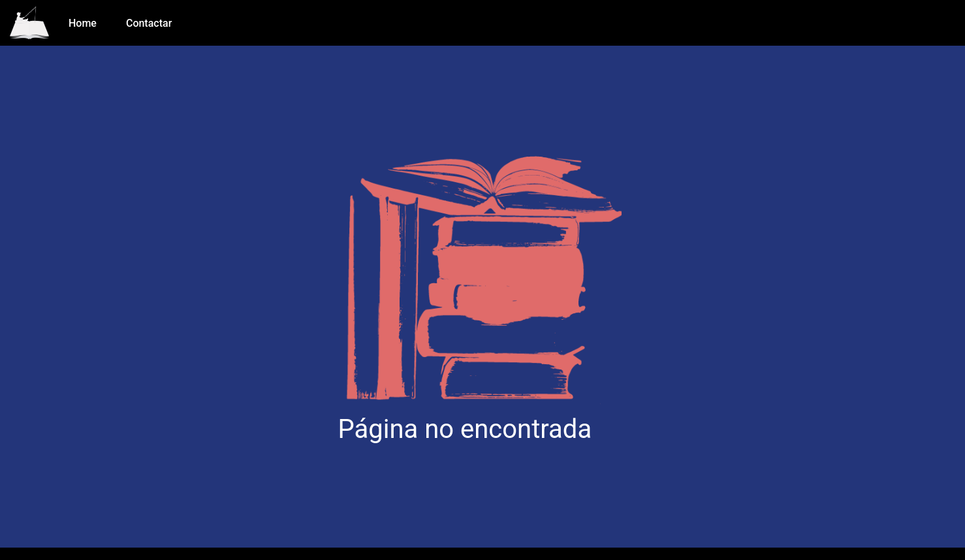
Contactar (149, 23)
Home (83, 23)
